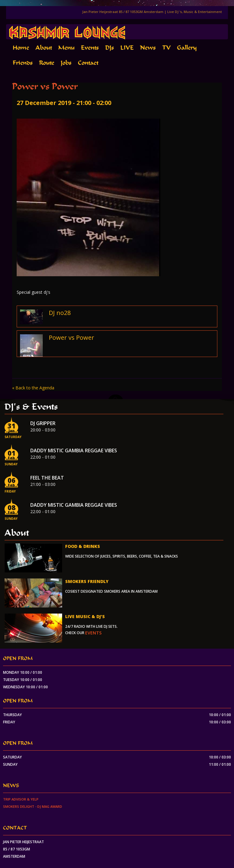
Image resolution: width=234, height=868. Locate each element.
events (93, 633)
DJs (110, 48)
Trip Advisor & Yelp (21, 799)
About (44, 48)
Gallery (187, 48)
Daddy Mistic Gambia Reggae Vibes (74, 450)
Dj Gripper (43, 423)
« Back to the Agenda (33, 388)
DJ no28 (60, 313)
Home (21, 48)
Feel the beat (47, 478)
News (148, 48)
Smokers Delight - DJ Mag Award (33, 806)
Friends (23, 63)
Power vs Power (72, 337)
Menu (66, 48)
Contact (88, 63)
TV (166, 48)
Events (90, 48)
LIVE (127, 48)
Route (47, 63)
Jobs (66, 63)
